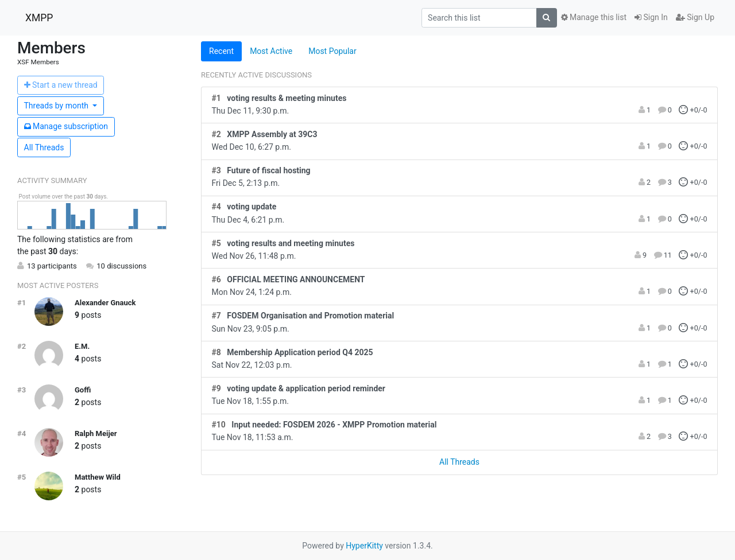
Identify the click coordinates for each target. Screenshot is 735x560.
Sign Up (695, 17)
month (57, 106)
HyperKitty (364, 546)
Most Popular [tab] (332, 51)
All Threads (44, 147)
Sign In (651, 17)
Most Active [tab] (271, 51)
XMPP (39, 18)
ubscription (66, 126)
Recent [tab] (221, 51)
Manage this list (594, 17)
